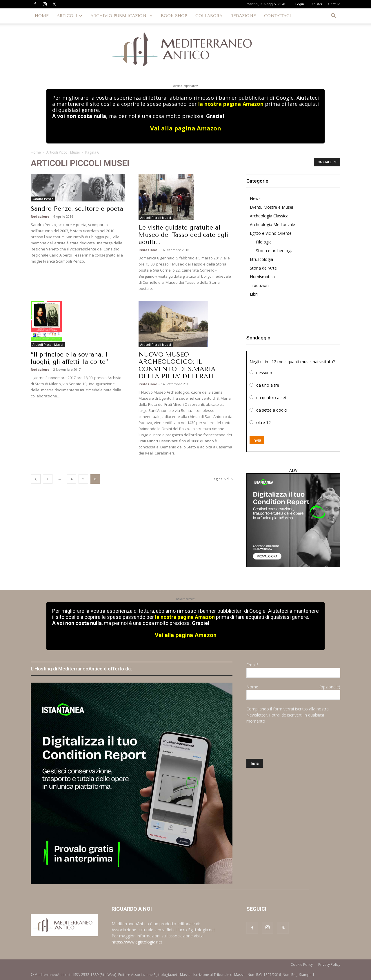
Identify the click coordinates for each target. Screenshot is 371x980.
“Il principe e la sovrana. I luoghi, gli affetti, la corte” (69, 358)
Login (300, 4)
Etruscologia (261, 259)
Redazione (40, 216)
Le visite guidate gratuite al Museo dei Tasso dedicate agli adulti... (183, 235)
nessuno (264, 373)
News (255, 198)
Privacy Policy (329, 964)
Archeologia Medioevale (272, 224)
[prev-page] (36, 479)
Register (316, 4)
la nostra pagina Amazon (231, 104)
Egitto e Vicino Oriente (271, 233)
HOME (42, 16)
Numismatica (262, 277)
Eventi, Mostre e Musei (271, 207)
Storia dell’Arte (263, 268)
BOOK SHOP (174, 16)
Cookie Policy (302, 964)
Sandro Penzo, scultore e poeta (77, 209)
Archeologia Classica (269, 216)
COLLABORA (209, 16)
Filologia (264, 242)
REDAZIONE (243, 16)
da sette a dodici (272, 410)
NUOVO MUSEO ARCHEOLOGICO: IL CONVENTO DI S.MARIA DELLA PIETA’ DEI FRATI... (179, 365)
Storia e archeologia (275, 251)
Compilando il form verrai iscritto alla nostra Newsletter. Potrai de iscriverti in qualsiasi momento (288, 715)
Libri (254, 294)
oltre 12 (263, 422)
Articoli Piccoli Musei (63, 152)
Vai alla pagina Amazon (186, 128)
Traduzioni (260, 285)
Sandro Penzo (43, 199)
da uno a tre (268, 385)
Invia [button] (257, 440)
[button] (333, 16)
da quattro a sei (271, 398)
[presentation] (290, 741)
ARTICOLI (69, 16)
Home (36, 152)
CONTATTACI (278, 16)
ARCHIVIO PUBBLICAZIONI (121, 16)
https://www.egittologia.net (137, 942)
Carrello (334, 4)
